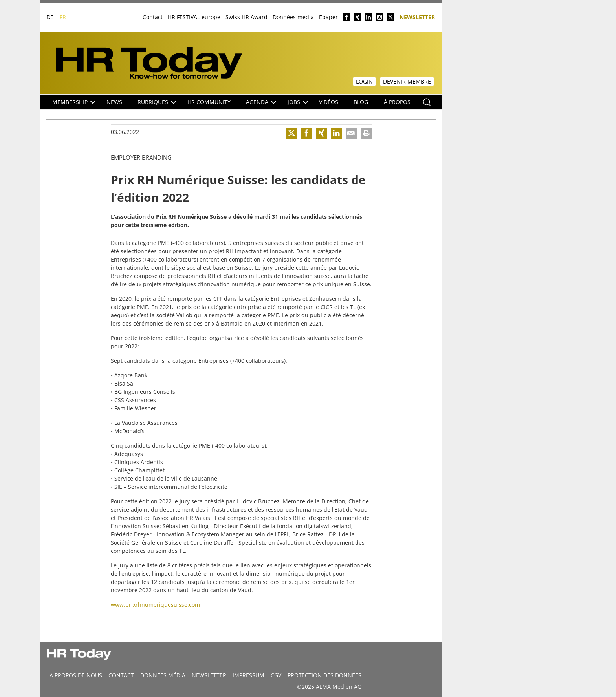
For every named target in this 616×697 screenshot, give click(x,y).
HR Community (209, 102)
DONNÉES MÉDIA (163, 675)
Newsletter (417, 17)
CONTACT (121, 675)
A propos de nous (76, 675)
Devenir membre (407, 81)
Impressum (248, 675)
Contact (153, 17)
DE (50, 17)
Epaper (328, 17)
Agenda (261, 102)
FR (63, 17)
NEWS (114, 102)
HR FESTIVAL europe (194, 17)
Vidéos (329, 102)
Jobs (298, 102)
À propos (397, 102)
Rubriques (157, 102)
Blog (361, 102)
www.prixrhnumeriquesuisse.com (155, 605)
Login (364, 81)
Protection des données (324, 675)
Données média (293, 17)
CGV (276, 675)
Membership (74, 102)
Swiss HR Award (247, 17)
